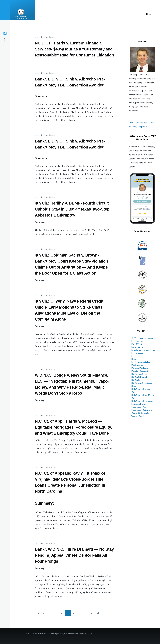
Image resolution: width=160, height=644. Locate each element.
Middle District (137, 365)
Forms (134, 356)
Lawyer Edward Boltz (139, 123)
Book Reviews (137, 341)
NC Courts (135, 380)
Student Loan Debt (139, 407)
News (134, 386)
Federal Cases (137, 353)
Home (134, 359)
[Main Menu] (150, 14)
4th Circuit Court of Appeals (142, 338)
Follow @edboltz (86, 634)
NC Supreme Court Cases (142, 383)
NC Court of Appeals (139, 377)
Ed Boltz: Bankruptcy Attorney (143, 350)
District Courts (137, 344)
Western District (138, 416)
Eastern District (137, 347)
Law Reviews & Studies (141, 362)
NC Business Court (139, 374)
